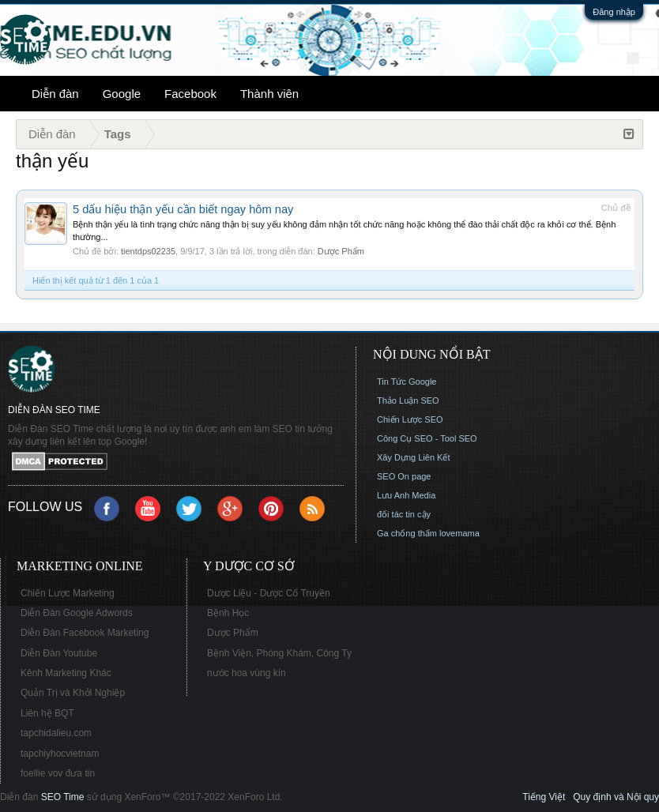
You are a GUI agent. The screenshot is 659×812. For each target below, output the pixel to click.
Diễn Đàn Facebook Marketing (85, 633)
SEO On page (404, 476)
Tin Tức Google (407, 382)
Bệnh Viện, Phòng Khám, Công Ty (279, 653)
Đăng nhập (614, 12)
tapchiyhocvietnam (60, 754)
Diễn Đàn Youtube (59, 653)
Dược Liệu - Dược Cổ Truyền (269, 593)
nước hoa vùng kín (247, 673)
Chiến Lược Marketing (68, 593)
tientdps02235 (148, 251)
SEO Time (63, 797)
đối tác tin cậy (404, 514)
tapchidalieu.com (56, 733)
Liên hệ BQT (47, 713)
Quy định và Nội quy (616, 797)
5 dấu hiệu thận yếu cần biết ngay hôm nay (183, 209)
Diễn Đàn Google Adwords (77, 613)
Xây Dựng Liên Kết (414, 457)
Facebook (190, 94)
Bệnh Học (228, 613)
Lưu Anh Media (406, 495)
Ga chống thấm (407, 533)
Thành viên (269, 94)
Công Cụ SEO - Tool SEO (427, 438)
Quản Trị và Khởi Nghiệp (73, 693)
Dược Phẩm (341, 251)
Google (122, 94)
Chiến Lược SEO (410, 419)
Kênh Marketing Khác (66, 673)
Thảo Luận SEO (408, 400)
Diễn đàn (55, 94)
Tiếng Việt (544, 797)
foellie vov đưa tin (58, 773)
